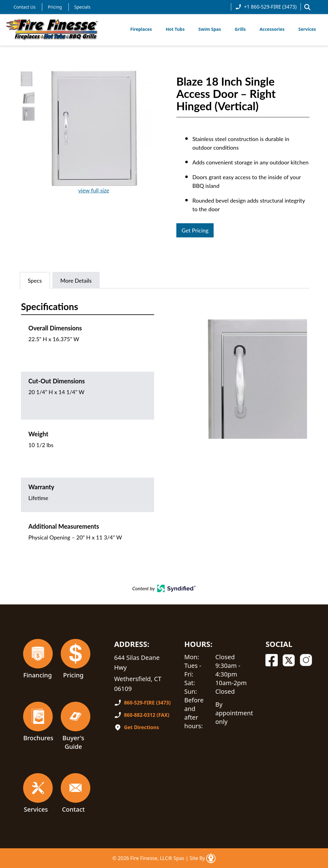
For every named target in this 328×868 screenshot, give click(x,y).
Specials (82, 7)
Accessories (272, 29)
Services (307, 29)
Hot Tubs (175, 29)
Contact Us (25, 7)
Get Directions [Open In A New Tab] (141, 727)
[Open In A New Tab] (211, 858)
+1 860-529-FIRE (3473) (266, 7)
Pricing (55, 7)
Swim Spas (210, 29)
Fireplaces (141, 29)
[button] (307, 7)
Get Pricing (195, 230)
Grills (240, 29)
